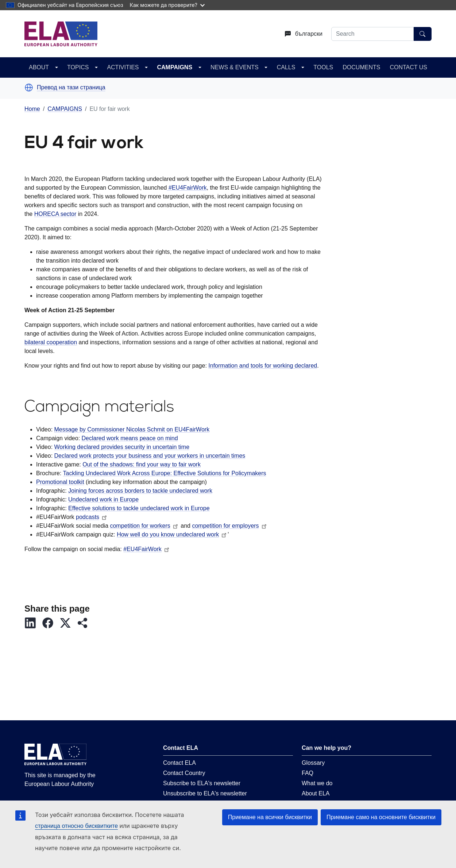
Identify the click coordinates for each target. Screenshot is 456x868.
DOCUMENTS (361, 67)
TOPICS (78, 67)
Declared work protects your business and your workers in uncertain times (150, 456)
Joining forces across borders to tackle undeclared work (140, 491)
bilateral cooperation (51, 342)
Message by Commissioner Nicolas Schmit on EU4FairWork (132, 429)
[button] (29, 88)
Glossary (313, 763)
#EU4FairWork (187, 188)
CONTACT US (408, 67)
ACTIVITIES (123, 67)
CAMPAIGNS (175, 67)
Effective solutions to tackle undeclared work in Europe (139, 508)
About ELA (316, 793)
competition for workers (144, 526)
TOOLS (323, 67)
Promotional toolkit (60, 482)
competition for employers (230, 526)
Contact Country (184, 773)
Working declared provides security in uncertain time (122, 447)
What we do (317, 783)
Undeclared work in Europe (103, 499)
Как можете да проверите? (167, 5)
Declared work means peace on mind (130, 438)
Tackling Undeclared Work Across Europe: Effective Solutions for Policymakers (165, 473)
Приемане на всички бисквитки (270, 817)
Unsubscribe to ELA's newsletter (205, 793)
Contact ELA (179, 763)
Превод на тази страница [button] (71, 88)
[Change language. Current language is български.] (301, 34)
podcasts (92, 517)
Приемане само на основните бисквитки (381, 817)
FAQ (308, 773)
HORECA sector (55, 214)
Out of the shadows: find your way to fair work (142, 464)
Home (32, 109)
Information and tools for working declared (263, 366)
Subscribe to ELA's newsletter (202, 783)
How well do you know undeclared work (172, 534)
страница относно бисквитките (76, 826)
